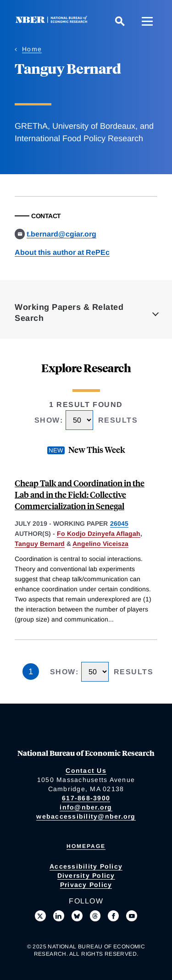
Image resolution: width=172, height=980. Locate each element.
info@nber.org (86, 807)
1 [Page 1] (31, 672)
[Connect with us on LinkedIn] (59, 916)
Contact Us (86, 771)
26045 (119, 523)
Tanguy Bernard (40, 544)
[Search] (120, 21)
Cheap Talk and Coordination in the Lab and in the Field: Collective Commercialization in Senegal (80, 494)
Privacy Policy (86, 885)
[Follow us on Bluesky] (77, 916)
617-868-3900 (86, 798)
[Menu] (147, 21)
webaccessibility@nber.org (86, 816)
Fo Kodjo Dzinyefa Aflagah (99, 534)
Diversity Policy (86, 875)
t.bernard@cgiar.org (61, 234)
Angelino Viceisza (100, 544)
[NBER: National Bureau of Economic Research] (53, 21)
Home (32, 49)
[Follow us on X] (40, 916)
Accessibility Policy (86, 866)
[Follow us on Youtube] (132, 916)
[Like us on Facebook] (113, 916)
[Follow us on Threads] (95, 916)
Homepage (86, 846)
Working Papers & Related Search (69, 313)
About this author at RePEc (62, 252)
